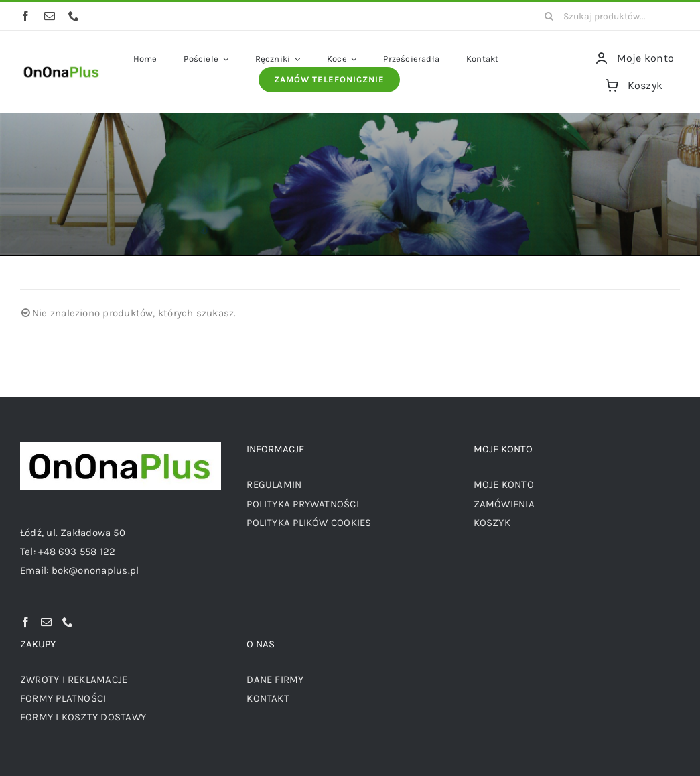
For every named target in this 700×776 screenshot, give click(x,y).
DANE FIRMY (275, 680)
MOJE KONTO (504, 484)
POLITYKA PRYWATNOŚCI (303, 504)
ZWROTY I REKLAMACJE (74, 680)
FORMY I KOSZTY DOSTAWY (83, 717)
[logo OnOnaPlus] (62, 66)
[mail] (50, 16)
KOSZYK (492, 523)
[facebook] (25, 16)
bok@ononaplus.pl (95, 570)
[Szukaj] (549, 16)
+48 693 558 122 (77, 552)
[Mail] (46, 622)
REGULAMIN (274, 484)
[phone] (74, 16)
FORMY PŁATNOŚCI (63, 698)
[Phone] (68, 622)
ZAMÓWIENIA (504, 504)
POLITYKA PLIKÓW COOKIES (309, 523)
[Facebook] (25, 622)
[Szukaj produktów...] (607, 16)
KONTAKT (268, 698)
